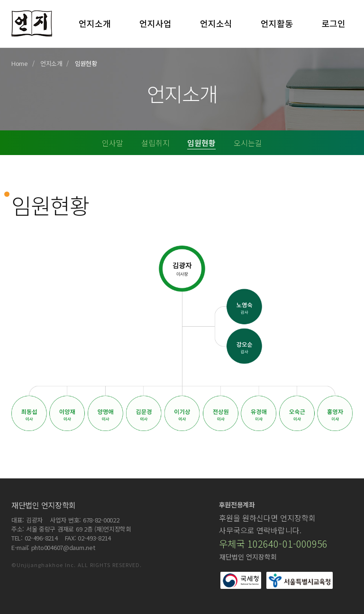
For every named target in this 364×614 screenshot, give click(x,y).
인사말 (113, 143)
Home (20, 63)
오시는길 (248, 143)
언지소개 (95, 23)
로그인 (333, 23)
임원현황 (201, 143)
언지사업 (155, 23)
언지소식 (216, 23)
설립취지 (155, 143)
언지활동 (277, 23)
